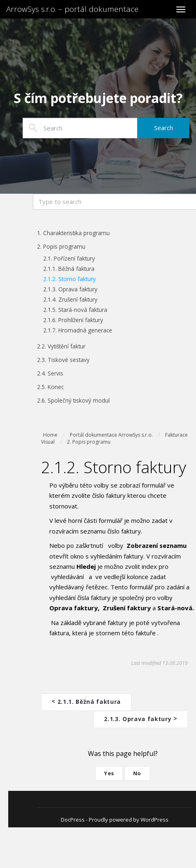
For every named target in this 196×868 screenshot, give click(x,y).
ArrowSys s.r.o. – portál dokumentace (72, 9)
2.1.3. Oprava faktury (141, 718)
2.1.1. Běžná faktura (86, 701)
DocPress (73, 818)
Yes (109, 772)
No (137, 772)
